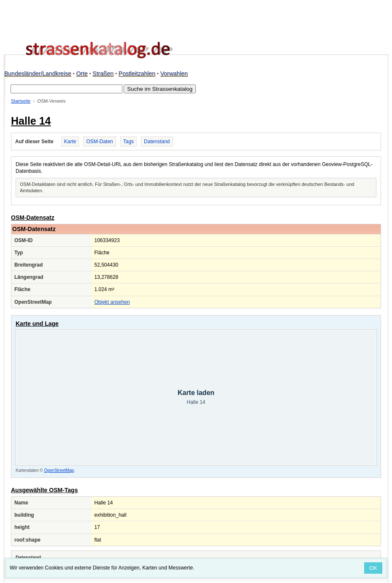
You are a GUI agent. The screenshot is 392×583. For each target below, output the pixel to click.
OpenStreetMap (59, 470)
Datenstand (157, 142)
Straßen (103, 74)
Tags (128, 142)
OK (373, 568)
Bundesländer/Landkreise (38, 74)
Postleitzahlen (137, 74)
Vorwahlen (174, 74)
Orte (82, 74)
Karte (70, 142)
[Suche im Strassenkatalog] (66, 89)
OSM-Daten (99, 142)
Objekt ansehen (112, 302)
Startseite (21, 101)
